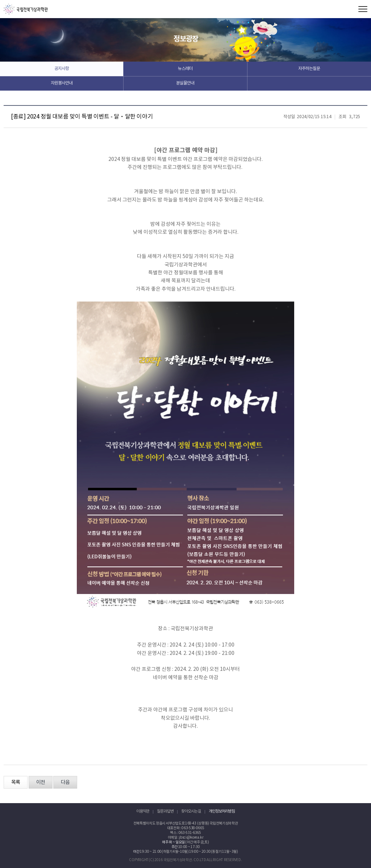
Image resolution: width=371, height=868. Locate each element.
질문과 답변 (165, 811)
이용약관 (143, 811)
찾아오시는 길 (191, 811)
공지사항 (62, 69)
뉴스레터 (185, 69)
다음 (65, 782)
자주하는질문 (309, 69)
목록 (16, 782)
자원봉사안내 (62, 83)
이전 (41, 782)
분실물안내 (185, 83)
